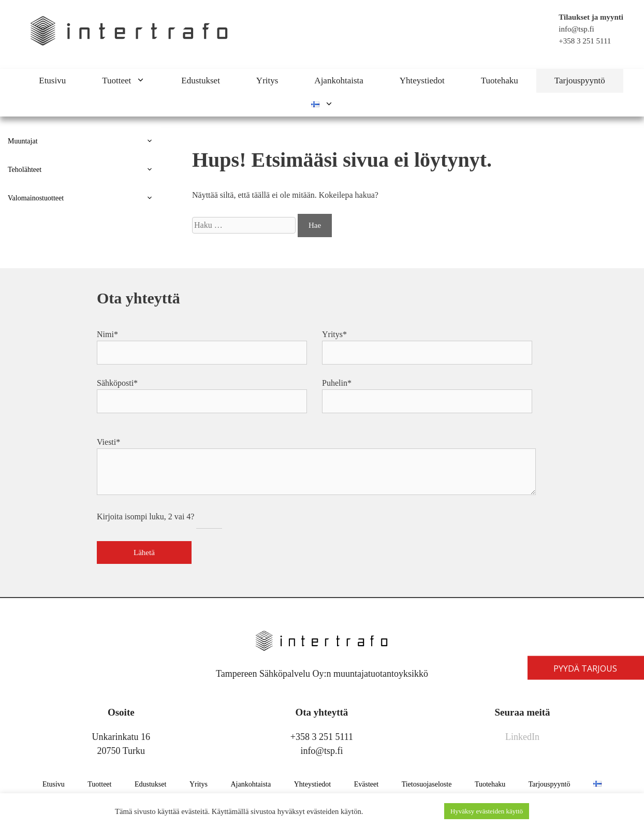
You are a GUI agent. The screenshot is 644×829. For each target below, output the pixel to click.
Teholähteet (84, 170)
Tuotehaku (500, 81)
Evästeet (366, 784)
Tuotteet (133, 81)
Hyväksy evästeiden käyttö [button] (487, 811)
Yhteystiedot (422, 81)
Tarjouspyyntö (580, 81)
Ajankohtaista (339, 81)
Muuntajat (84, 141)
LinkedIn (522, 737)
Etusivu (52, 81)
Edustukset (201, 81)
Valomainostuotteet (84, 198)
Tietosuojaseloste (427, 784)
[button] (147, 81)
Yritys (267, 81)
